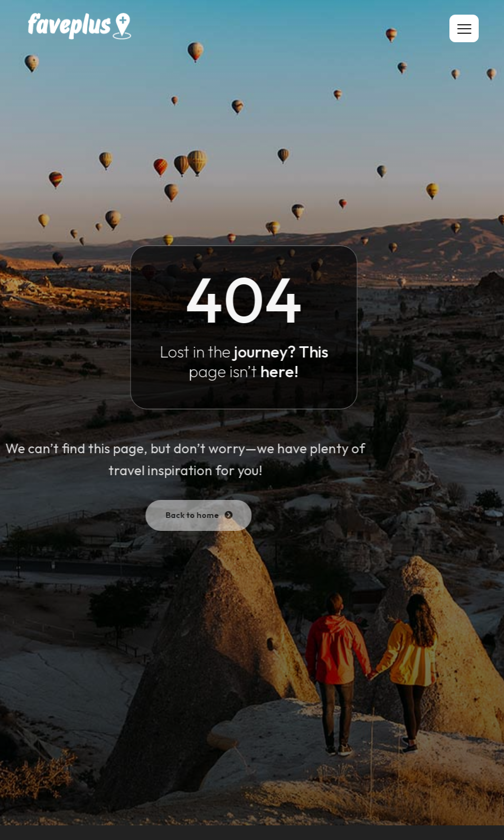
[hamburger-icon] (464, 28)
